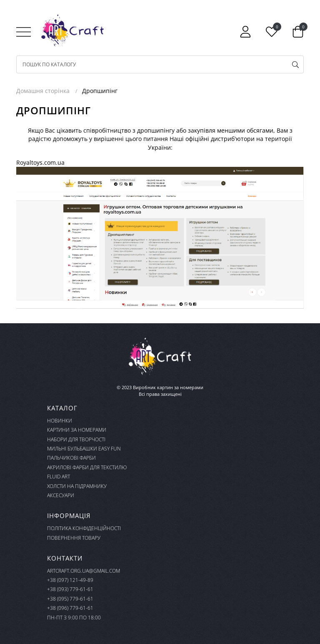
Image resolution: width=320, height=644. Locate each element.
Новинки (60, 421)
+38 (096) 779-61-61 (70, 608)
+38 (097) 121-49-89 (70, 580)
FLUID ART (59, 477)
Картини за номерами (77, 430)
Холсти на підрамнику (77, 486)
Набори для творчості (76, 439)
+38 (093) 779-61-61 (70, 589)
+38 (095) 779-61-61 (70, 599)
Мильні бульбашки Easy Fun (84, 449)
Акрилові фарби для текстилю (87, 467)
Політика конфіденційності (84, 528)
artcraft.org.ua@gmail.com (84, 571)
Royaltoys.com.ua (40, 162)
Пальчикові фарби (71, 458)
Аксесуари (61, 495)
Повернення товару (74, 538)
